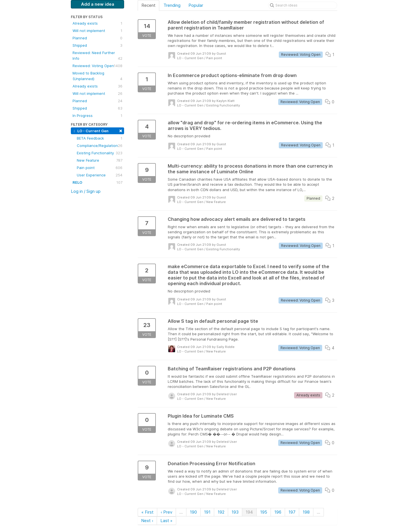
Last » (166, 521)
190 (193, 512)
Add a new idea (98, 4)
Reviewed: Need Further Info (97, 56)
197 (292, 512)
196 (278, 512)
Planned (97, 38)
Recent (148, 5)
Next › (147, 521)
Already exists (97, 23)
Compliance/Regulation (100, 146)
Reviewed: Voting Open (97, 66)
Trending (172, 5)
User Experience (100, 175)
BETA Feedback (100, 138)
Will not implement (97, 31)
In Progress (97, 116)
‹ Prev (166, 512)
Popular (196, 5)
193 (235, 512)
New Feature (100, 160)
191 (207, 512)
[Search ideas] (303, 5)
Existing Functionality (100, 153)
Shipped (97, 45)
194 (249, 512)
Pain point (100, 168)
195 (264, 512)
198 (306, 512)
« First (147, 512)
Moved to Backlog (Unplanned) (97, 76)
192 (221, 512)
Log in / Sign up (86, 191)
